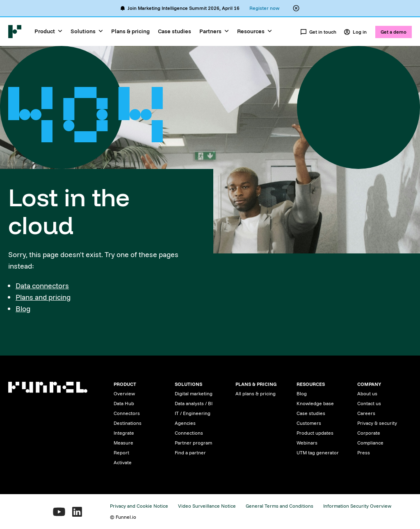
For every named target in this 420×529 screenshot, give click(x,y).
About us (367, 393)
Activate (123, 462)
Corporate (369, 433)
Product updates (315, 433)
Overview (124, 393)
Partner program (193, 443)
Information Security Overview (357, 506)
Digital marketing (194, 393)
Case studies (175, 31)
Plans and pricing (43, 297)
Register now (264, 8)
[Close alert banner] (296, 8)
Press (364, 453)
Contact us (369, 403)
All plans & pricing (256, 393)
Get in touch (318, 32)
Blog (23, 309)
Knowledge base (315, 403)
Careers (366, 413)
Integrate (124, 433)
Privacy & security (377, 423)
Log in (355, 32)
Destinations (128, 423)
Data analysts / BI (194, 403)
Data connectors (42, 286)
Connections (189, 433)
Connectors (127, 413)
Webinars (307, 443)
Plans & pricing (130, 31)
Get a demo (394, 32)
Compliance (370, 443)
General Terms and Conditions (280, 506)
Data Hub (124, 403)
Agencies (185, 423)
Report (121, 453)
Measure (123, 443)
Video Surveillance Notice (207, 506)
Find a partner (190, 453)
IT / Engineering (193, 413)
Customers (309, 423)
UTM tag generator (318, 453)
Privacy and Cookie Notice (139, 506)
